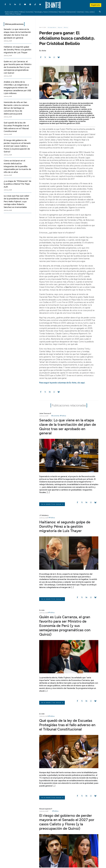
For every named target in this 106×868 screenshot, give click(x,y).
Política (22, 12)
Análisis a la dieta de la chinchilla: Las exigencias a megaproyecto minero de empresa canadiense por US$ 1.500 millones (17, 88)
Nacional (62, 12)
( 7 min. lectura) (52, 703)
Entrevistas (53, 12)
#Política (66, 27)
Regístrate (95, 5)
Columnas (80, 12)
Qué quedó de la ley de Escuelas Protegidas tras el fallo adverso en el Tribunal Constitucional (68, 725)
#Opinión (60, 27)
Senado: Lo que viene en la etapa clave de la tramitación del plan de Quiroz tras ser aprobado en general (68, 427)
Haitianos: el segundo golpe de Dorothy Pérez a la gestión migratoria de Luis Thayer (17, 50)
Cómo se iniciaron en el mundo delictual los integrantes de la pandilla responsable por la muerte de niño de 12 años (17, 166)
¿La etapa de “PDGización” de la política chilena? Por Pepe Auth (17, 184)
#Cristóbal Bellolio (52, 27)
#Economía (55, 416)
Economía (29, 12)
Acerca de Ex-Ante (11, 12)
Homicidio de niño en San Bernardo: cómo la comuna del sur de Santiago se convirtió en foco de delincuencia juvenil (16, 108)
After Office (10, 14)
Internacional (71, 12)
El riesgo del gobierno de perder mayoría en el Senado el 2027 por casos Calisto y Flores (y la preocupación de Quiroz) (17, 146)
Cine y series (89, 12)
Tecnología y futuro (41, 12)
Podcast (18, 14)
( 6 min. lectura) (52, 504)
